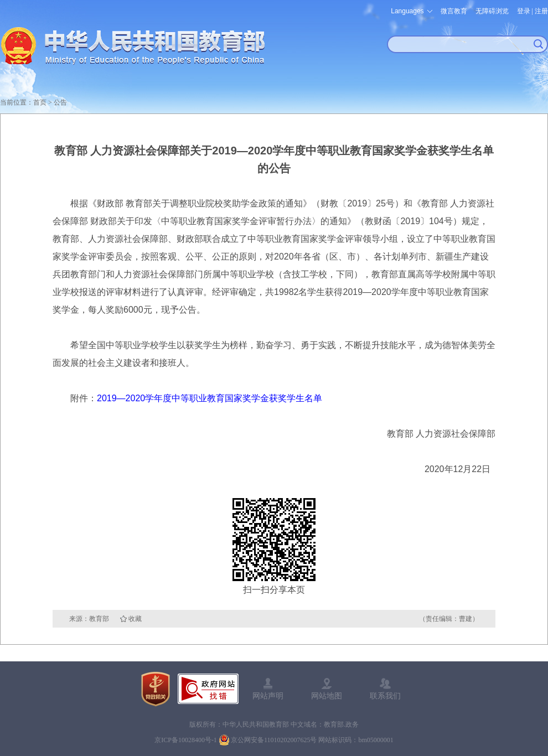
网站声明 (268, 696)
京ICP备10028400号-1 (186, 740)
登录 (524, 11)
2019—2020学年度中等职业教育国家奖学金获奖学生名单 (210, 398)
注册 (541, 11)
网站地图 (327, 696)
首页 (40, 102)
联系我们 (385, 696)
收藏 (135, 619)
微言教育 (454, 11)
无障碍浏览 (492, 11)
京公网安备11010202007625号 (274, 740)
